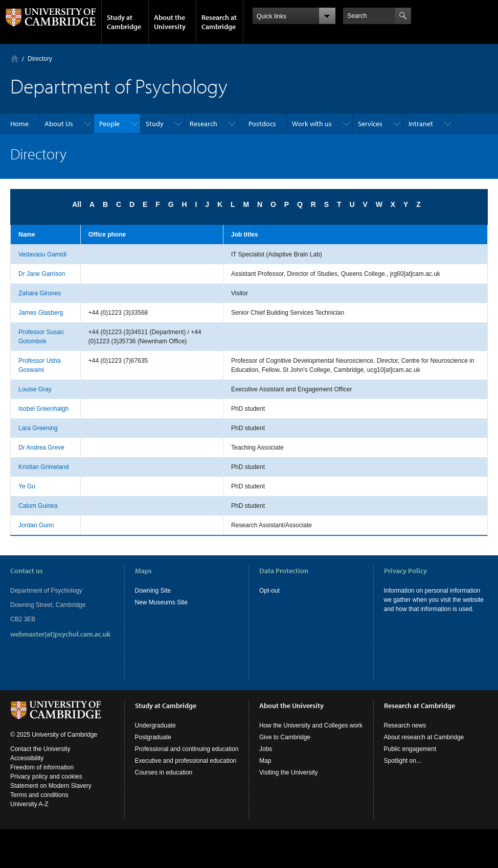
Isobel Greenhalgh (43, 409)
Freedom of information (42, 767)
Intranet (421, 124)
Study (155, 124)
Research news (405, 725)
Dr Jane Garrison (42, 274)
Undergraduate (155, 725)
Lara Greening (38, 428)
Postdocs (262, 124)
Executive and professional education (186, 761)
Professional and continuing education (187, 749)
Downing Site (153, 591)
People (109, 124)
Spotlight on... (403, 761)
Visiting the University (289, 772)
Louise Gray (35, 389)
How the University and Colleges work (311, 725)
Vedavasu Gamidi (42, 254)
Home (15, 58)
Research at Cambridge (219, 22)
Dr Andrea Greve (41, 448)
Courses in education (164, 772)
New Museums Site (161, 602)
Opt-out (269, 591)
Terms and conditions (39, 795)
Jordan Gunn (36, 525)
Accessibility (27, 758)
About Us (59, 124)
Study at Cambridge (124, 22)
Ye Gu (27, 486)
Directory (40, 59)
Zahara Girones (40, 293)
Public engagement (410, 749)
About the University (170, 22)
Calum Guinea (38, 506)
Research (203, 124)
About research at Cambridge (424, 737)
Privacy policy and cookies (46, 777)
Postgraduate (153, 737)
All (77, 204)
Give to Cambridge (285, 737)
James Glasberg (41, 313)
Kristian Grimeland (44, 467)
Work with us (312, 124)
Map (265, 761)
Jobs (266, 749)
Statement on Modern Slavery (51, 786)
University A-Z (29, 804)
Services (370, 124)
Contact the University (40, 749)
